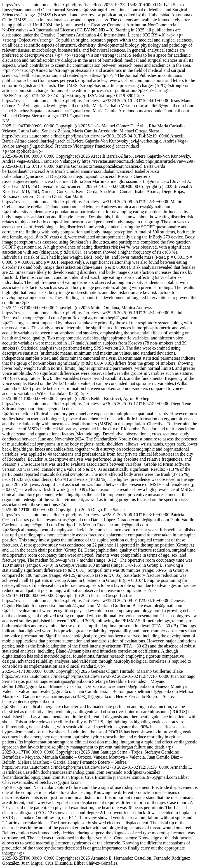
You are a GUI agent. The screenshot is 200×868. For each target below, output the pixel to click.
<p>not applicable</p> (23, 151)
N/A (6, 121)
